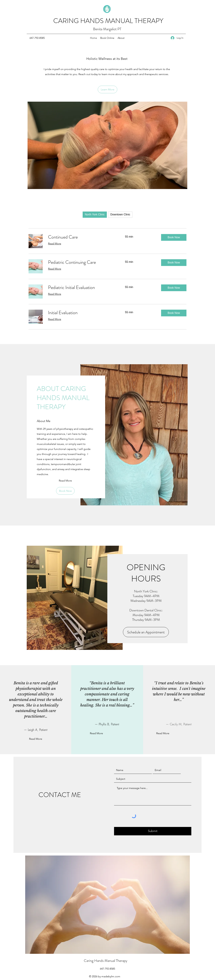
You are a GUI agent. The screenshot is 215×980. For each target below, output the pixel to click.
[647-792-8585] (37, 38)
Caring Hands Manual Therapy (106, 961)
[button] (174, 237)
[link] (82, 237)
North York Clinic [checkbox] (95, 214)
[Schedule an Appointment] (146, 632)
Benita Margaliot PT (107, 29)
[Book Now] (65, 491)
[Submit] (153, 831)
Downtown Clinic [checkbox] (120, 214)
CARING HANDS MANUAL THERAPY (108, 21)
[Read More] (65, 481)
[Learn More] (107, 89)
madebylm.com (111, 976)
